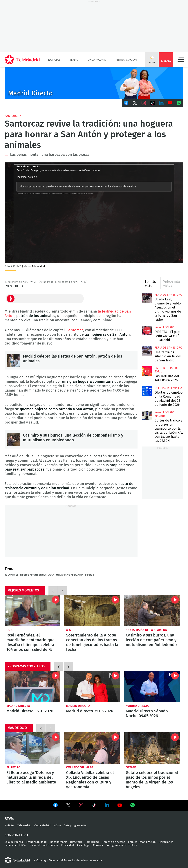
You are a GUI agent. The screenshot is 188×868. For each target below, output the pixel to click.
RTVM (9, 819)
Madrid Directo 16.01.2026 (32, 687)
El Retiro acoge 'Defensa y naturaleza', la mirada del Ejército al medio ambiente (32, 748)
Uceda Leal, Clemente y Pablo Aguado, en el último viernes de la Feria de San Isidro (147, 298)
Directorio (76, 842)
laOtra (57, 825)
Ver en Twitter (68, 806)
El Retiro (13, 767)
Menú (181, 60)
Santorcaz (13, 116)
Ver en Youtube (120, 805)
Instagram (144, 103)
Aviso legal (84, 845)
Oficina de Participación (43, 845)
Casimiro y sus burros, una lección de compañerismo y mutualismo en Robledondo (14, 439)
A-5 (68, 630)
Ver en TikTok (94, 806)
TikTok (153, 103)
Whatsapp (179, 103)
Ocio (51, 575)
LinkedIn (161, 103)
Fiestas (90, 575)
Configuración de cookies (121, 845)
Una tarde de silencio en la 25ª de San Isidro (147, 351)
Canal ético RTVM (15, 845)
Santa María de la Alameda (146, 630)
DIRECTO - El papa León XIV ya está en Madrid (147, 330)
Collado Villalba (80, 767)
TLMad (74, 60)
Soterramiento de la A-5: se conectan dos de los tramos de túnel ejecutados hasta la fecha (92, 611)
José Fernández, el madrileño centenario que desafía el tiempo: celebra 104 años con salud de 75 (32, 611)
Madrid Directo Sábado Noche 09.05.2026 (152, 687)
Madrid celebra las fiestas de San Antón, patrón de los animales (14, 360)
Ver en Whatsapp (133, 805)
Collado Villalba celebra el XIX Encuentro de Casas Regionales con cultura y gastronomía (92, 748)
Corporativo (16, 835)
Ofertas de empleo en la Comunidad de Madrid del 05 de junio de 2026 (147, 391)
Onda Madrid (97, 60)
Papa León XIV (164, 327)
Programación (126, 60)
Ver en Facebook (55, 806)
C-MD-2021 (94, 83)
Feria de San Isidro (168, 295)
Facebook (126, 103)
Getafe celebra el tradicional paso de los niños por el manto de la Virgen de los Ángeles (152, 748)
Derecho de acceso (113, 842)
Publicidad (92, 842)
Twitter (135, 103)
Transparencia (58, 842)
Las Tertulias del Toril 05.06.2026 (147, 371)
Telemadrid (24, 825)
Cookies (98, 845)
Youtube (170, 103)
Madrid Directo (18, 706)
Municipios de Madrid (70, 575)
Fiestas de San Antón (33, 575)
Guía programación (76, 825)
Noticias (54, 60)
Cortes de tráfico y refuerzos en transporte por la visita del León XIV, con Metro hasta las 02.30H (147, 415)
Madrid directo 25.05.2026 (92, 687)
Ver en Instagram (81, 805)
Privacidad (67, 845)
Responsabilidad (36, 842)
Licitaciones (166, 842)
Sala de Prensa (14, 842)
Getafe (131, 767)
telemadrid (17, 860)
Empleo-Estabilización (142, 842)
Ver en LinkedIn (107, 805)
